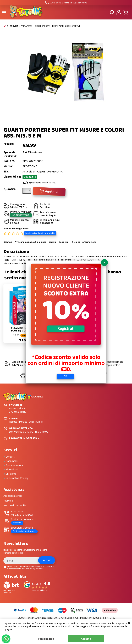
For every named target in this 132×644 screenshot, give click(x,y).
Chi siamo (11, 474)
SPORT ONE (30, 166)
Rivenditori (12, 469)
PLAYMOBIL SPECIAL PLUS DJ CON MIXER (24, 329)
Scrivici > (17, 523)
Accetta (86, 639)
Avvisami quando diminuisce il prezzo (35, 242)
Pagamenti (12, 461)
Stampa (8, 242)
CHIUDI (129, 623)
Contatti (10, 457)
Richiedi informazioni (84, 242)
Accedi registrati (13, 496)
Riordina (8, 501)
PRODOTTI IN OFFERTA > (24, 438)
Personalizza (46, 639)
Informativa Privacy (17, 478)
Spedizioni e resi (15, 465)
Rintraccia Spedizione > (24, 531)
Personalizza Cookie (15, 506)
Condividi (64, 242)
